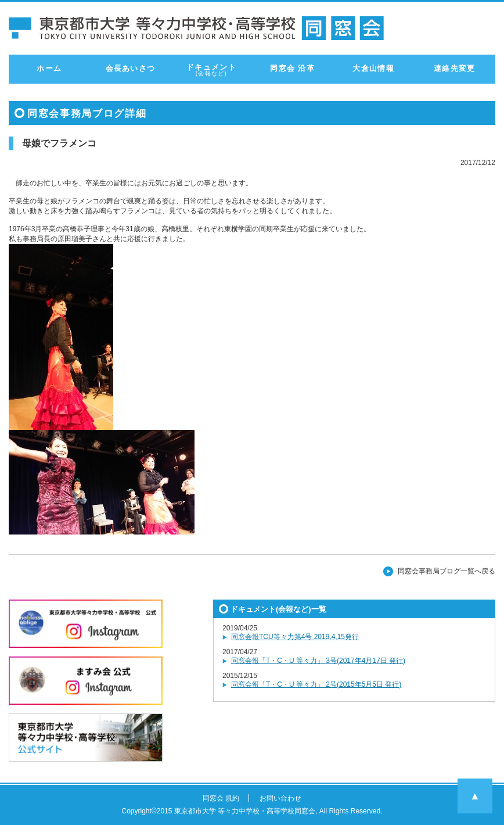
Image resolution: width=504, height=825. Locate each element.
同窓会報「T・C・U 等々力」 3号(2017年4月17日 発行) (318, 661)
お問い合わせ (280, 798)
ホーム (49, 68)
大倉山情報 (373, 68)
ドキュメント (211, 70)
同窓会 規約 (221, 798)
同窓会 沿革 (292, 68)
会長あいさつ (131, 68)
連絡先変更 (455, 68)
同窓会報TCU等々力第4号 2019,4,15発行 (295, 637)
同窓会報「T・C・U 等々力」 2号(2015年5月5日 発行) (316, 684)
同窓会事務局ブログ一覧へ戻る (447, 571)
